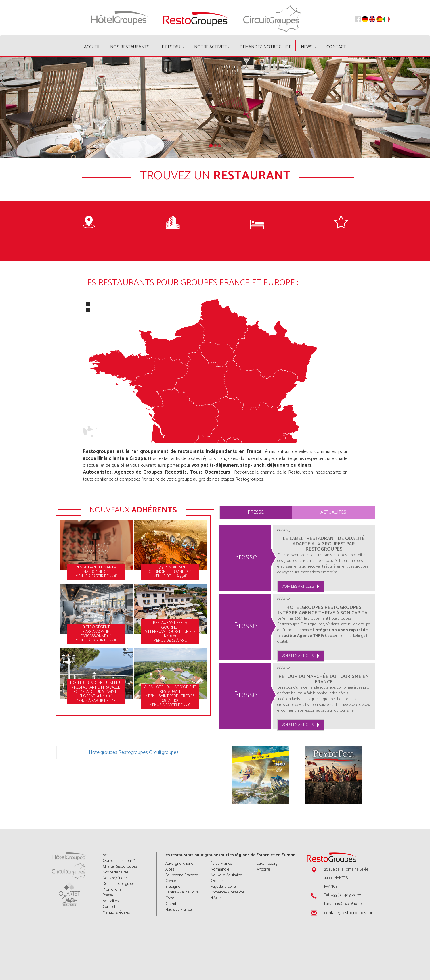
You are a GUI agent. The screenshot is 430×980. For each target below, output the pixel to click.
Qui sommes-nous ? (119, 861)
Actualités (333, 512)
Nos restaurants (130, 47)
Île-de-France (221, 864)
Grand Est (173, 904)
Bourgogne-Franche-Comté (182, 878)
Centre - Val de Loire (182, 892)
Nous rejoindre (115, 878)
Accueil (92, 47)
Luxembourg (267, 864)
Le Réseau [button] (172, 47)
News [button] (309, 47)
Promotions (112, 890)
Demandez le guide (119, 884)
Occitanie (219, 881)
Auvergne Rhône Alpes (179, 867)
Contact (336, 47)
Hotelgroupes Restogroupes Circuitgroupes (134, 752)
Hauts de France (179, 910)
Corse (170, 898)
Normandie (220, 869)
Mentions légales (116, 913)
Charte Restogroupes (120, 867)
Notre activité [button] (212, 47)
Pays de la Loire (223, 887)
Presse (256, 512)
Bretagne (173, 887)
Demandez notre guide (265, 47)
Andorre (263, 869)
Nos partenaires (115, 872)
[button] (32, 108)
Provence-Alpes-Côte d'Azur (228, 895)
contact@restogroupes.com (349, 913)
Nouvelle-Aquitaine (227, 875)
